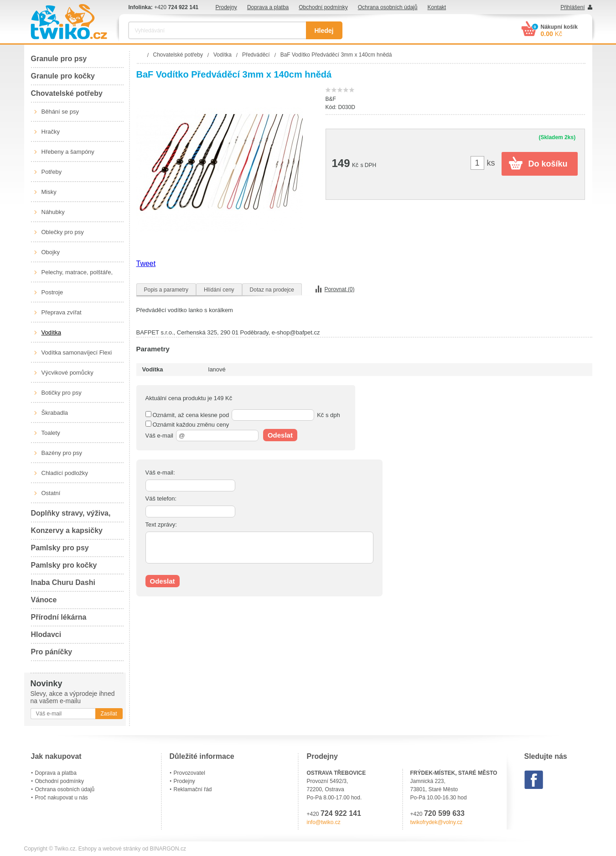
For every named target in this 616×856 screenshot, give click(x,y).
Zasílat (109, 714)
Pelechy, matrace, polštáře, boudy (77, 276)
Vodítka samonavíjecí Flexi (77, 352)
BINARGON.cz (168, 849)
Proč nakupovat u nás (62, 798)
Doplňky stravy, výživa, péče (71, 516)
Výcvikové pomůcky (67, 373)
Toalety (51, 433)
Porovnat (340, 289)
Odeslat (280, 435)
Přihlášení (572, 7)
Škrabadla (55, 413)
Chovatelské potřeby (67, 93)
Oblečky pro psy (63, 232)
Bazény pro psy (62, 453)
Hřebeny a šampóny (68, 152)
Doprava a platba (268, 7)
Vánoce (44, 600)
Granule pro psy (59, 59)
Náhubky (53, 212)
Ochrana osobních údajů (388, 7)
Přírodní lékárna (59, 617)
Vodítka (51, 332)
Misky (49, 192)
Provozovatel (189, 773)
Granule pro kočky (63, 76)
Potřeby (52, 172)
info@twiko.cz (324, 822)
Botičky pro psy (62, 393)
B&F (331, 99)
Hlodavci (46, 634)
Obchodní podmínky (323, 7)
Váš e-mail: (160, 472)
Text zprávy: (161, 525)
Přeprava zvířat (62, 312)
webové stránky (122, 849)
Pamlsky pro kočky (64, 565)
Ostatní (51, 493)
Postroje (52, 292)
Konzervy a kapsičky (67, 530)
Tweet (146, 264)
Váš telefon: (161, 498)
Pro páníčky (52, 652)
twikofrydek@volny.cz (437, 822)
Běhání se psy (60, 112)
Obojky (51, 252)
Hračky (51, 132)
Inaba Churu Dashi (63, 582)
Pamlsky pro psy (60, 548)
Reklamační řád (193, 789)
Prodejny (226, 7)
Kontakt (437, 7)
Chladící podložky (65, 473)
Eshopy (88, 849)
